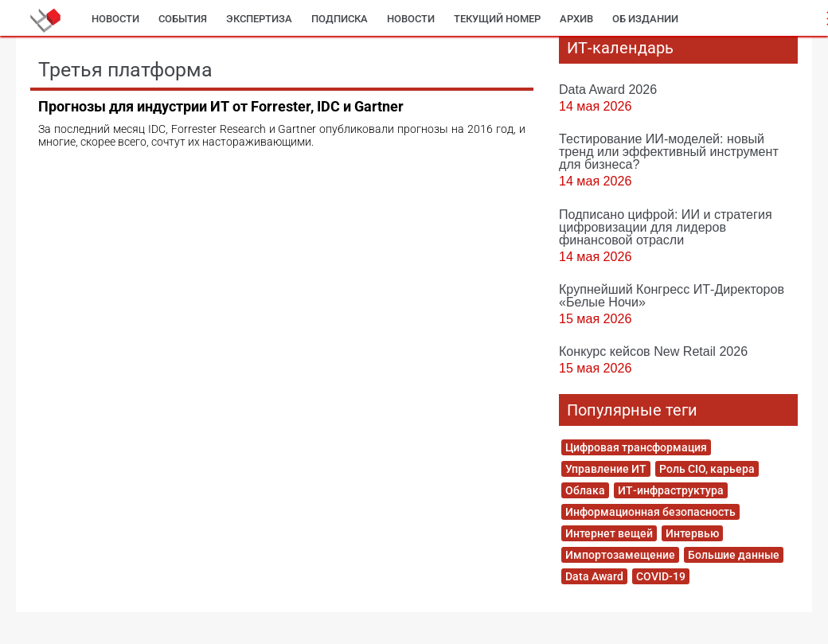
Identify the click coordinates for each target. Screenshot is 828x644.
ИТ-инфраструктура (671, 490)
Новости (115, 19)
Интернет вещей (609, 533)
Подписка (340, 19)
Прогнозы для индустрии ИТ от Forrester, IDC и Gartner (221, 106)
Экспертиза (259, 19)
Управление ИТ (606, 469)
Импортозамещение (620, 555)
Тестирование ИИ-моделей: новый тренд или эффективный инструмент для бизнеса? (669, 151)
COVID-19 (661, 576)
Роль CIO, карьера (707, 469)
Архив (576, 19)
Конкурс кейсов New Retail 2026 (653, 351)
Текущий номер (497, 19)
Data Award (594, 576)
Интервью (692, 533)
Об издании (645, 19)
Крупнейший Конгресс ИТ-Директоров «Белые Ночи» (672, 295)
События (183, 19)
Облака (585, 490)
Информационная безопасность (650, 512)
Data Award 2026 (608, 89)
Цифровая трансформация (636, 447)
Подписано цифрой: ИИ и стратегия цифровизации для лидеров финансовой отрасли (666, 227)
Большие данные (734, 555)
